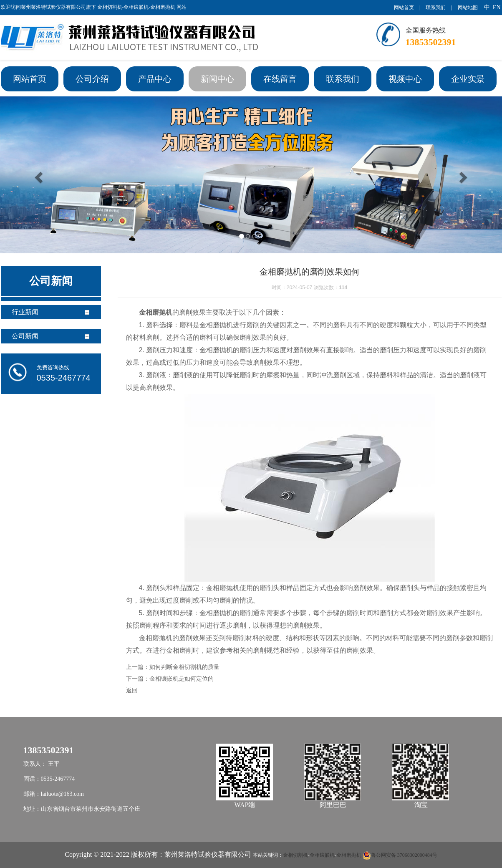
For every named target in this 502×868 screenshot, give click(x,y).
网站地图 (468, 8)
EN (497, 7)
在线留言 (280, 79)
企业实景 (468, 79)
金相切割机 (295, 855)
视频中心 (405, 79)
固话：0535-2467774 (49, 779)
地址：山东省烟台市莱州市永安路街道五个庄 (82, 809)
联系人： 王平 (42, 764)
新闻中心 (217, 79)
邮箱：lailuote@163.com (54, 794)
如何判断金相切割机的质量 (184, 667)
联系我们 (436, 8)
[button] (38, 175)
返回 (132, 690)
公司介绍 (92, 79)
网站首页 (404, 8)
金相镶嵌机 (322, 855)
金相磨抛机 (349, 855)
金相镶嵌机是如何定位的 (182, 679)
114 (343, 288)
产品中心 (155, 79)
